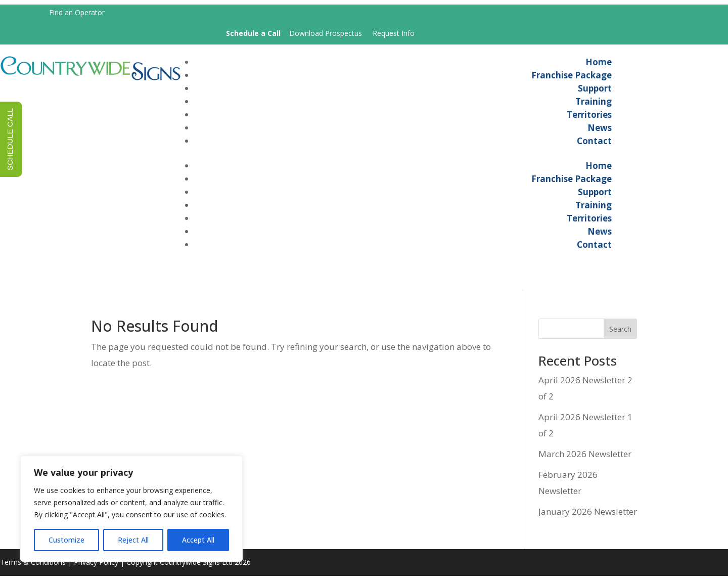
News (600, 130)
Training (594, 104)
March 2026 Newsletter (585, 460)
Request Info (394, 33)
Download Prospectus (326, 33)
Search (620, 335)
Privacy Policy (96, 569)
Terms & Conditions (33, 569)
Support (595, 91)
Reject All (133, 540)
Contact (594, 143)
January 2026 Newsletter (588, 518)
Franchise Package (572, 78)
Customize (66, 540)
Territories (589, 117)
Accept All (198, 540)
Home (599, 64)
